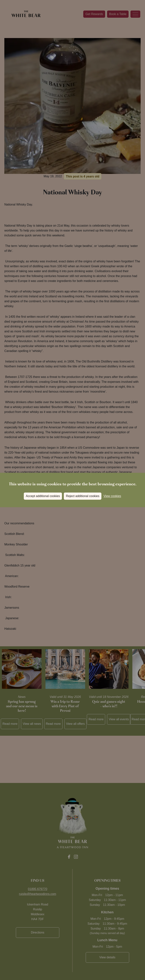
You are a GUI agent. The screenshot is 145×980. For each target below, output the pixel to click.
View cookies (112, 496)
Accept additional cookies (43, 496)
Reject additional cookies (83, 496)
